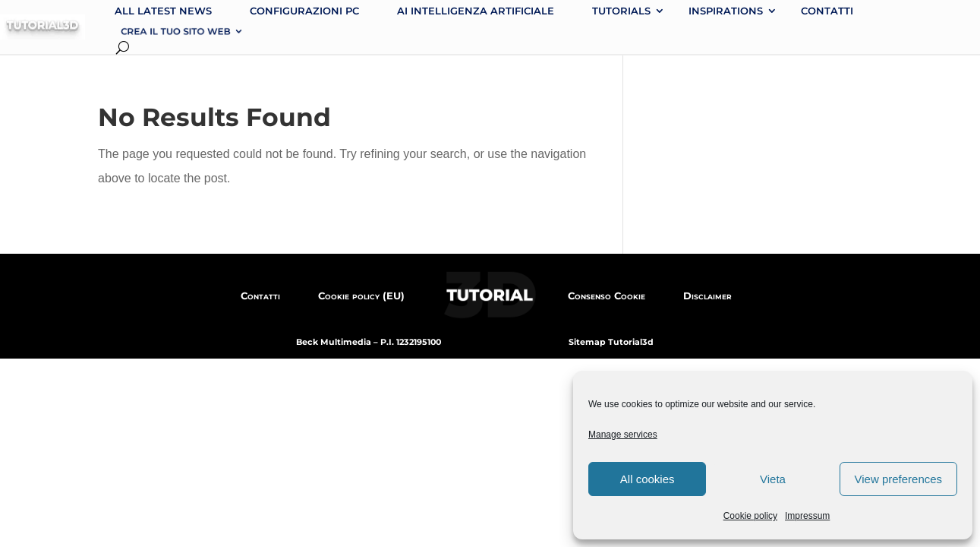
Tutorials (621, 11)
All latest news (163, 11)
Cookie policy (750, 516)
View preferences (899, 479)
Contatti (827, 11)
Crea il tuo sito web (175, 31)
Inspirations (726, 11)
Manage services (623, 435)
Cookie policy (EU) (361, 296)
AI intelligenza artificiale (476, 11)
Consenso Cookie (607, 296)
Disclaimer (707, 296)
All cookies (648, 479)
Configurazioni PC (304, 11)
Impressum (807, 516)
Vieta (773, 479)
